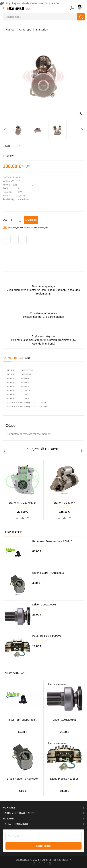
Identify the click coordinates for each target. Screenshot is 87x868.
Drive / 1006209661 (44, 605)
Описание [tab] (11, 358)
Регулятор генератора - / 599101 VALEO (53, 543)
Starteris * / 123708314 (23, 503)
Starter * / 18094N (64, 503)
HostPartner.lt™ (61, 860)
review (8, 156)
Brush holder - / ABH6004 (48, 573)
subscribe (43, 846)
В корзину (31, 220)
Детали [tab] (25, 358)
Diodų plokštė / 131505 (47, 636)
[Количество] (13, 220)
